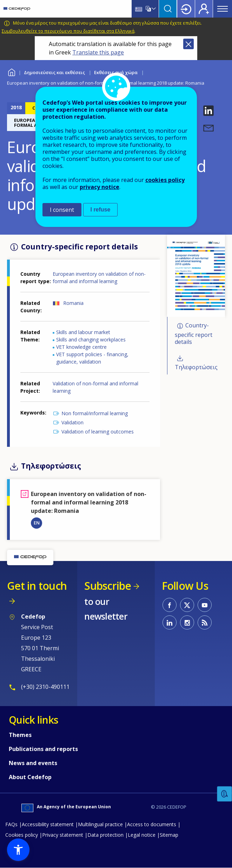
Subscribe (108, 586)
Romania (73, 303)
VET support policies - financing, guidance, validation (92, 358)
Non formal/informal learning (95, 413)
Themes (20, 735)
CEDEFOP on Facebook (170, 605)
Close (188, 44)
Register (204, 9)
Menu (223, 9)
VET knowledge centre (81, 347)
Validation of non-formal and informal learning (95, 387)
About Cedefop (30, 777)
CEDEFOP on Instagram (187, 622)
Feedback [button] (225, 794)
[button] (208, 111)
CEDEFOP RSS (205, 622)
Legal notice (142, 835)
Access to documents (152, 824)
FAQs (11, 824)
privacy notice (100, 187)
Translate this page (98, 52)
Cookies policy (22, 835)
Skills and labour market (83, 332)
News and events (33, 763)
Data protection (105, 835)
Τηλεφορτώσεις (196, 367)
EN (37, 523)
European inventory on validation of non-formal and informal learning (99, 278)
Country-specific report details (194, 334)
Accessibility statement (48, 824)
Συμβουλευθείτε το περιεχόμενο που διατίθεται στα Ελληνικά (68, 31)
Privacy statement (63, 835)
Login (186, 9)
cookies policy (165, 180)
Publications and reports (43, 749)
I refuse (101, 210)
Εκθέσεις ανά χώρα (116, 72)
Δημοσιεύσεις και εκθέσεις (54, 72)
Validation (72, 422)
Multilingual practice (100, 824)
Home (11, 71)
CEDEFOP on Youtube (205, 605)
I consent (62, 210)
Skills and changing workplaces (91, 340)
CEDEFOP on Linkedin (170, 622)
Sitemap (169, 835)
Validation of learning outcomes (98, 432)
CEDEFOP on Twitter (187, 605)
